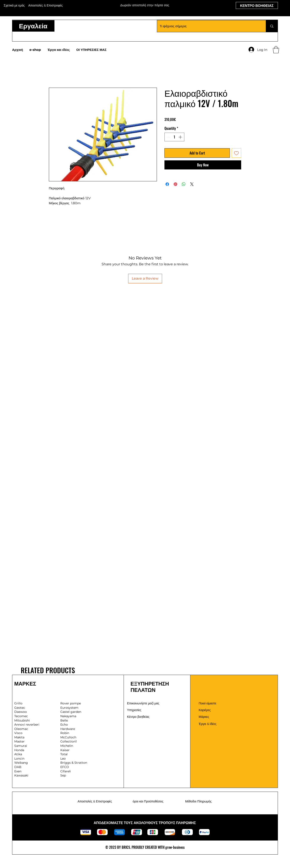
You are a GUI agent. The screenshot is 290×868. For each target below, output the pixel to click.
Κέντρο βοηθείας (138, 717)
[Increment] (181, 137)
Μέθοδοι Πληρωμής (198, 801)
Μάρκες (204, 717)
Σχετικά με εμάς (14, 5)
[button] (276, 50)
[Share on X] (192, 184)
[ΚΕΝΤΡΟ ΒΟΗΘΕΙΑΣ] (257, 5)
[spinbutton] (174, 137)
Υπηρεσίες (134, 710)
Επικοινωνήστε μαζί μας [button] (143, 703)
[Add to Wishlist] (236, 153)
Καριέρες (205, 710)
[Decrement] (168, 137)
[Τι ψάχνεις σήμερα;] (208, 26)
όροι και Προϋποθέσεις (148, 801)
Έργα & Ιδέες (208, 724)
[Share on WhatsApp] (184, 184)
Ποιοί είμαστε (208, 703)
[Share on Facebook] (167, 184)
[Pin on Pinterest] (175, 184)
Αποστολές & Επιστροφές (95, 801)
